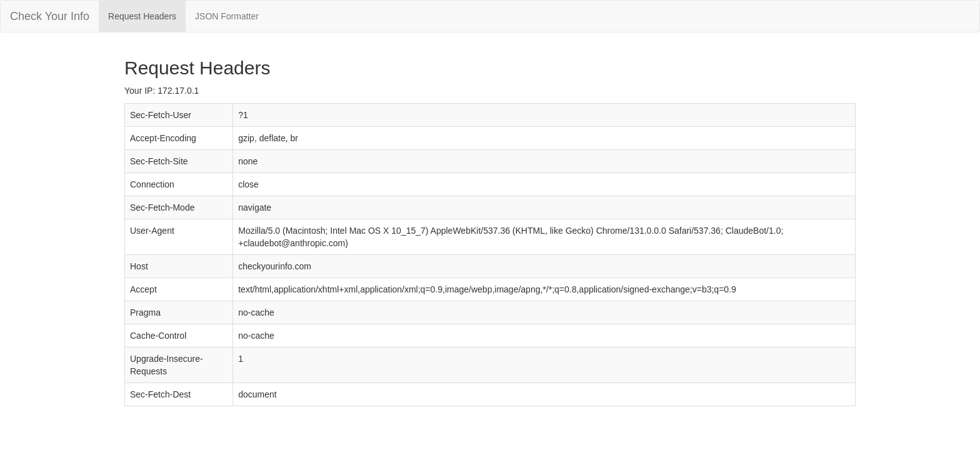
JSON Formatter (227, 16)
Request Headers (142, 16)
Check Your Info (50, 16)
